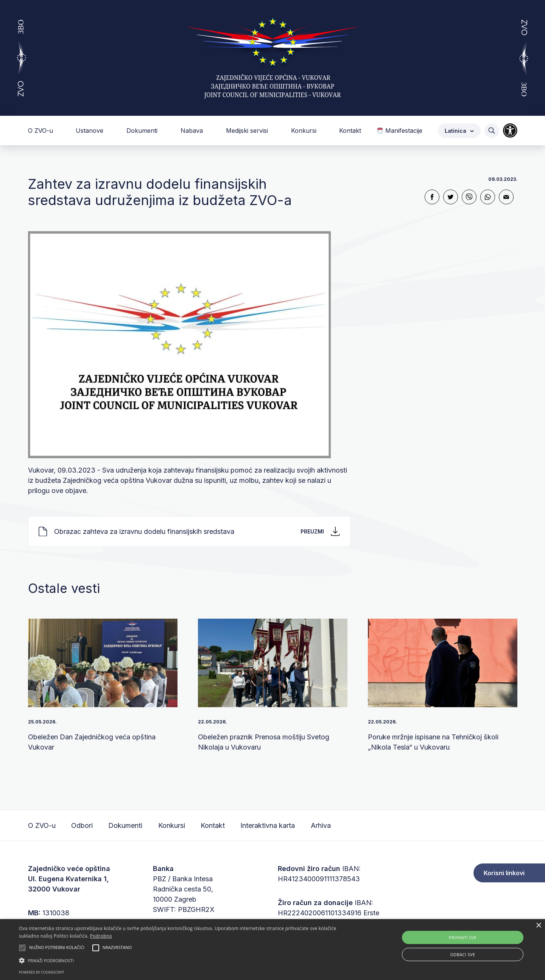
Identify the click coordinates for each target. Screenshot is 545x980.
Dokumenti (125, 825)
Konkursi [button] (305, 131)
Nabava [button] (193, 131)
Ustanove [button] (90, 131)
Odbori (82, 825)
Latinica (459, 131)
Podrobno (101, 936)
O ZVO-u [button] (41, 131)
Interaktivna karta (268, 825)
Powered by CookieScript (42, 972)
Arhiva (321, 825)
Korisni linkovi (504, 873)
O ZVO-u (42, 825)
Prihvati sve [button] (463, 937)
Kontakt (350, 131)
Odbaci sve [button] (462, 954)
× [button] (538, 926)
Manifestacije (400, 131)
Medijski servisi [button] (248, 131)
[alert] (272, 950)
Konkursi (172, 825)
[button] (184, 960)
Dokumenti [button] (143, 131)
